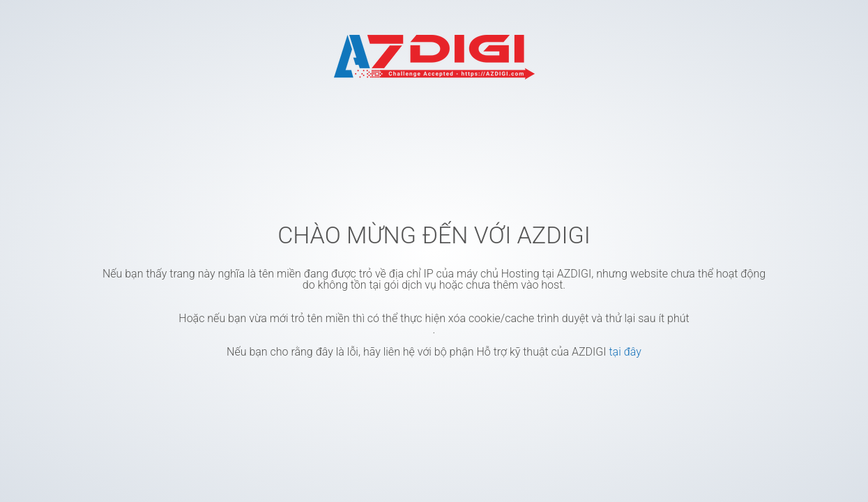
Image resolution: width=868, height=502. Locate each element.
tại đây (625, 352)
